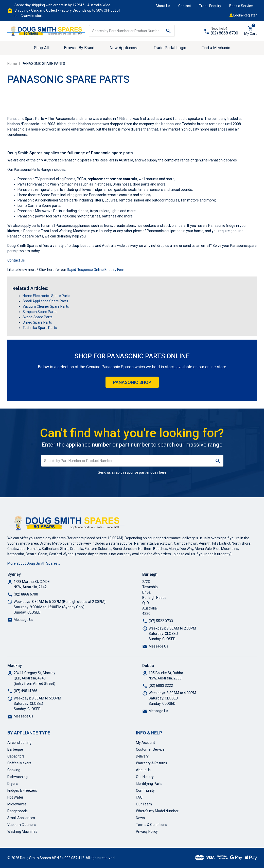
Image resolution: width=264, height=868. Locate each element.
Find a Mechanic (216, 48)
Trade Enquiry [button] (210, 6)
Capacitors (16, 756)
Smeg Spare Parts (37, 322)
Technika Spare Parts (40, 328)
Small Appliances (21, 818)
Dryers (13, 784)
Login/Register (243, 15)
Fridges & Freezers (22, 790)
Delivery (142, 756)
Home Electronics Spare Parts (46, 296)
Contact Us (16, 260)
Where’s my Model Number (157, 811)
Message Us (23, 620)
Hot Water (15, 797)
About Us (163, 6)
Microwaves (17, 804)
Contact (185, 6)
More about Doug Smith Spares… (34, 563)
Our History (145, 777)
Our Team (144, 804)
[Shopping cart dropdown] (250, 31)
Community (145, 790)
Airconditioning (19, 743)
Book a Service (241, 6)
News (140, 818)
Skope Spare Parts (38, 317)
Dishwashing (17, 777)
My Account (145, 743)
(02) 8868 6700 (224, 33)
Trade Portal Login (170, 48)
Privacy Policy (147, 832)
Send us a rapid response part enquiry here (132, 472)
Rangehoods (17, 811)
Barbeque (15, 749)
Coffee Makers (19, 763)
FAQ (139, 797)
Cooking (14, 770)
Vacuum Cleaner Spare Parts (46, 306)
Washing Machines (22, 832)
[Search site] (169, 31)
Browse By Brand (79, 48)
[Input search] (126, 31)
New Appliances (124, 48)
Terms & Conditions (152, 825)
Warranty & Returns (152, 763)
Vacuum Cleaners (22, 825)
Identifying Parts (149, 784)
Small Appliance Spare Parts (45, 301)
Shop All (41, 48)
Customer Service (150, 749)
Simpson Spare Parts (40, 312)
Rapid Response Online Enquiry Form (96, 270)
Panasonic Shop (132, 382)
